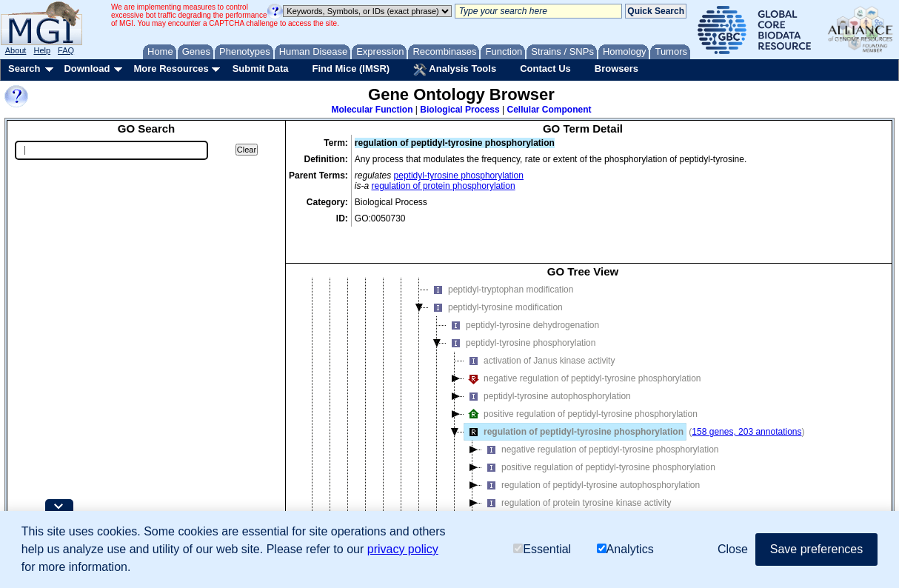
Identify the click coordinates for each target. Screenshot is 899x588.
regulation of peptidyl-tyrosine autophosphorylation (591, 463)
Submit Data (261, 69)
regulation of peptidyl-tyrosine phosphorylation (574, 410)
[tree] (583, 401)
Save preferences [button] (816, 549)
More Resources (171, 69)
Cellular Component (549, 110)
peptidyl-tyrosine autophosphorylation (548, 374)
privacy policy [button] (403, 549)
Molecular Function (372, 110)
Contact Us (545, 69)
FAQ (66, 50)
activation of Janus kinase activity (539, 338)
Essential (542, 549)
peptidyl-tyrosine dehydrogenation (523, 303)
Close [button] (733, 549)
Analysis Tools (455, 70)
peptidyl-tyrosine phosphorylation (459, 176)
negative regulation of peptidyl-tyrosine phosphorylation (583, 356)
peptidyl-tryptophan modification (501, 267)
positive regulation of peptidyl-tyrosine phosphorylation (581, 392)
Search (24, 69)
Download (87, 69)
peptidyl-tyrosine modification (496, 285)
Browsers (616, 69)
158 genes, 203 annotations (746, 410)
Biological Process (459, 110)
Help (42, 50)
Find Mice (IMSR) (351, 69)
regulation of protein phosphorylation (444, 186)
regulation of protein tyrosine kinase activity (577, 481)
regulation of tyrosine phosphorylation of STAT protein (597, 498)
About (16, 50)
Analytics (625, 549)
